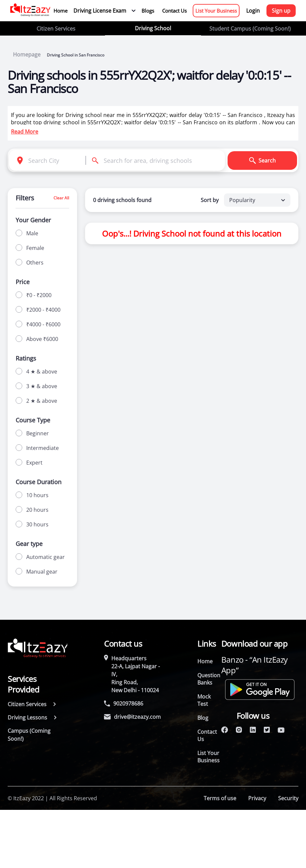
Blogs (148, 11)
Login (253, 11)
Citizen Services (56, 29)
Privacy (257, 798)
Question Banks (209, 679)
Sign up (281, 11)
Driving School (153, 28)
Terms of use (220, 798)
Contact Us (174, 11)
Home (60, 11)
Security (288, 798)
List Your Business (216, 11)
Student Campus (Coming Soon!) (250, 29)
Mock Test (204, 700)
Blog (203, 718)
